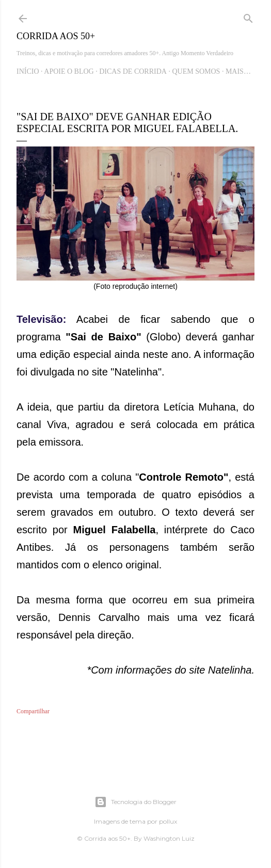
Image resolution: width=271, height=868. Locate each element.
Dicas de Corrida (133, 71)
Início (28, 71)
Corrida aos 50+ (56, 36)
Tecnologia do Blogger (135, 802)
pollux (168, 821)
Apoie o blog (69, 71)
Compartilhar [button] (33, 711)
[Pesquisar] (248, 17)
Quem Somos (196, 71)
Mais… (238, 71)
